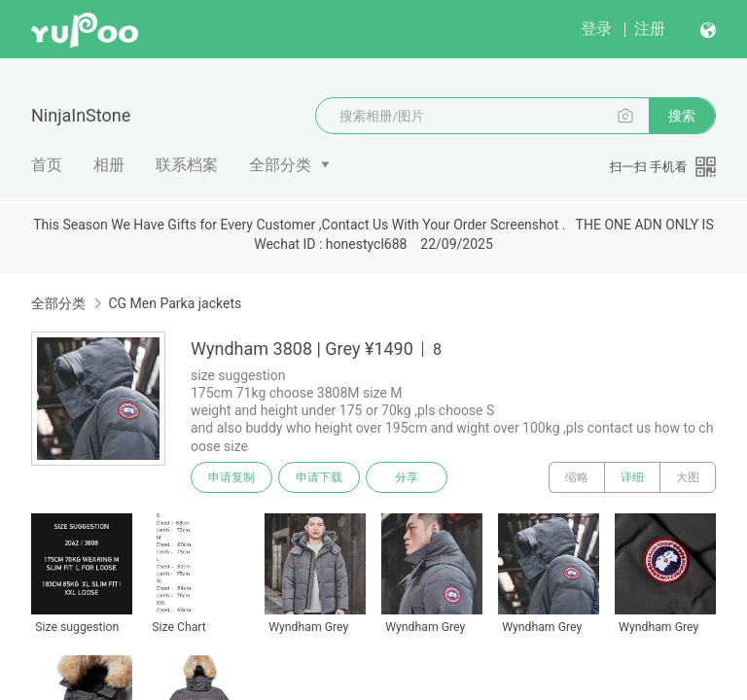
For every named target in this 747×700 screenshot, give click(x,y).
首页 (47, 165)
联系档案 (187, 165)
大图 (688, 477)
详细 (632, 477)
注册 (650, 29)
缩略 (577, 477)
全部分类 (280, 165)
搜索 (682, 116)
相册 (109, 165)
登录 (596, 29)
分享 (407, 477)
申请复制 (231, 477)
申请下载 (319, 477)
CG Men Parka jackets (175, 303)
